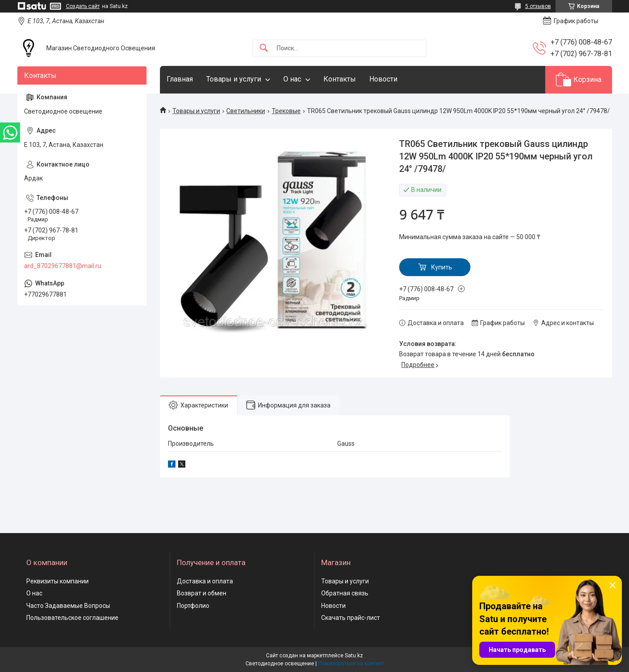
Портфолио (193, 606)
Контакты (340, 79)
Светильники (246, 111)
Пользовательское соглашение (72, 618)
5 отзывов (538, 6)
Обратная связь (345, 593)
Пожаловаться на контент (351, 664)
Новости (383, 79)
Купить (442, 267)
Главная (180, 79)
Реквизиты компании (57, 581)
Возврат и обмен (202, 593)
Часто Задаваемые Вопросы (68, 606)
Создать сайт (83, 6)
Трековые (286, 111)
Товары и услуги (234, 79)
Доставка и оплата (205, 581)
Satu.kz (354, 656)
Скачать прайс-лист (351, 618)
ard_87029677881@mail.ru (63, 266)
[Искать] (264, 48)
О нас (292, 79)
